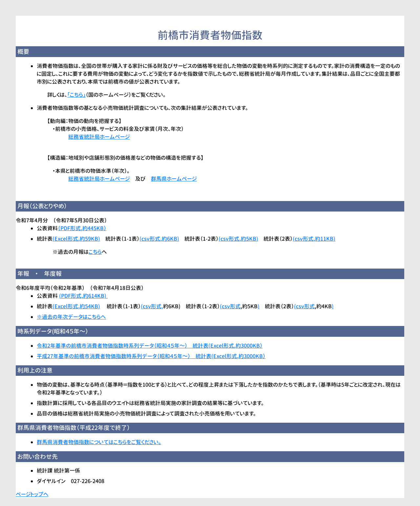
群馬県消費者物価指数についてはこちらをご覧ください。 (99, 442)
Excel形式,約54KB (76, 306)
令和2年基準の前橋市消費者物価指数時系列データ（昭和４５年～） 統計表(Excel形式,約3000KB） (150, 346)
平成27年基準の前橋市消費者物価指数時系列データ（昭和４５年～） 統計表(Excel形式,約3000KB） (151, 356)
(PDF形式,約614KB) (83, 296)
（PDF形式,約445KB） (82, 228)
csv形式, (153, 306)
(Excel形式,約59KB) (76, 239)
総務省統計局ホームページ (99, 137)
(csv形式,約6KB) (159, 239)
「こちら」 (76, 95)
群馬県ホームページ (174, 179)
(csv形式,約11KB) (314, 239)
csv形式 (231, 306)
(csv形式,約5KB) (238, 239)
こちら (95, 252)
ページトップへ (32, 494)
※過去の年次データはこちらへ (71, 317)
